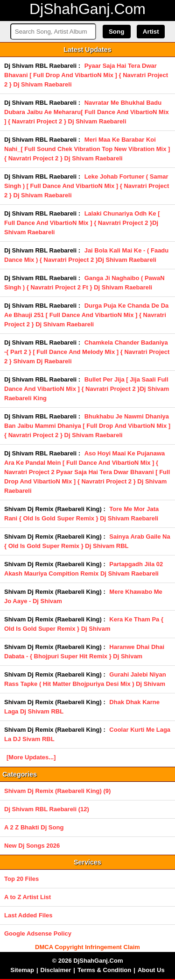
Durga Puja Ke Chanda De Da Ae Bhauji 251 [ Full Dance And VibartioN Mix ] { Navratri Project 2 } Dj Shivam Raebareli (86, 315)
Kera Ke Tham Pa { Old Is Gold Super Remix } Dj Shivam (84, 624)
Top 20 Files (21, 879)
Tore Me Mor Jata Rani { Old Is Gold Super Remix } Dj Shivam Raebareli (81, 514)
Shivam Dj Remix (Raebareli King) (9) (57, 791)
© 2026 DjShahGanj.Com (88, 961)
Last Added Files (28, 915)
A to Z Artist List (28, 897)
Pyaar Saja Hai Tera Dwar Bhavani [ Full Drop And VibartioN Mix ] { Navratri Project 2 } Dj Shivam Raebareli (86, 75)
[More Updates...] (31, 757)
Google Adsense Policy (38, 933)
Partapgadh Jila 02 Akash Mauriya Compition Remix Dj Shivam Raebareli (84, 569)
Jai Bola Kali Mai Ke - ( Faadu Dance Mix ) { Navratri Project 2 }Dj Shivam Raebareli (86, 255)
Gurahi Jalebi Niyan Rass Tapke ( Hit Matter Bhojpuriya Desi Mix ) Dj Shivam (85, 679)
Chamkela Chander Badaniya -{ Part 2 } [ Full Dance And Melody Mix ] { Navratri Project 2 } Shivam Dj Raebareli (87, 352)
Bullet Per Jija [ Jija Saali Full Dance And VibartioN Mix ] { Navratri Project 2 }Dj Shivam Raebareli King (87, 389)
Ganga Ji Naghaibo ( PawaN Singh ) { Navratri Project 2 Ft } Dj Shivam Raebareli (84, 283)
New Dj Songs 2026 (32, 846)
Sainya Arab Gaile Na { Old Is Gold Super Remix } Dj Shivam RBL (87, 541)
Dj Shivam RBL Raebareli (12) (47, 809)
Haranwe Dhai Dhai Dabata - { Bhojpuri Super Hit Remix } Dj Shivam (84, 652)
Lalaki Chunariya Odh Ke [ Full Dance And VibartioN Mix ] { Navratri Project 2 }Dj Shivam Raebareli (82, 223)
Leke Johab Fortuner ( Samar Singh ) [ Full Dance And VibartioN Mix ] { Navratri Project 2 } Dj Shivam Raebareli (87, 186)
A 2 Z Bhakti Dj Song (34, 827)
